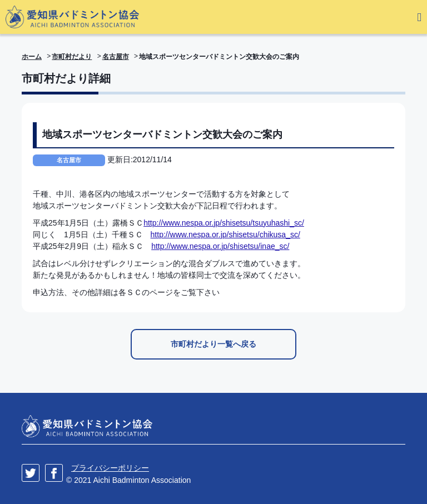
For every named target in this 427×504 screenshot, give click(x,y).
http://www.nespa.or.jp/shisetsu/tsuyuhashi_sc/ (224, 223)
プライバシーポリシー (110, 468)
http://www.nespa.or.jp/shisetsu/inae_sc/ (220, 246)
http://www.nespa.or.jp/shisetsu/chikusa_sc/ (225, 234)
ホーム (32, 57)
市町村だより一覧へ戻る (213, 344)
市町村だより (72, 57)
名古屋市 (116, 57)
